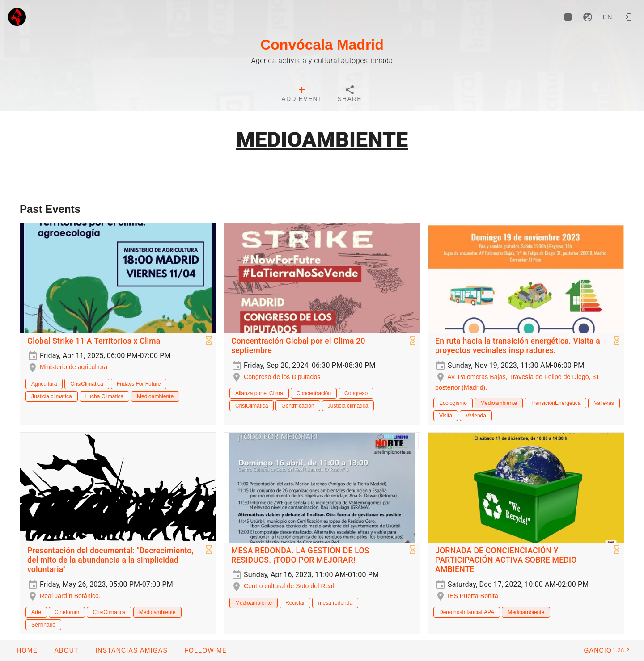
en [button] (608, 17)
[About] (568, 17)
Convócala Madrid (322, 45)
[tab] (302, 95)
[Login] (627, 17)
